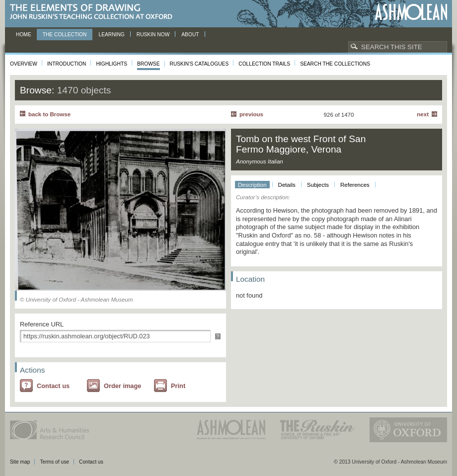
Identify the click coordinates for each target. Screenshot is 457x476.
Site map (20, 462)
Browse (149, 64)
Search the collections (335, 64)
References (355, 185)
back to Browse (49, 114)
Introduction (67, 64)
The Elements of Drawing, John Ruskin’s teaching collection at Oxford (94, 12)
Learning (111, 35)
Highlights (112, 64)
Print (178, 386)
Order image (122, 386)
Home (24, 35)
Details (287, 185)
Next (423, 114)
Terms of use (54, 462)
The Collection (65, 35)
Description (252, 185)
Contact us (53, 386)
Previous (251, 114)
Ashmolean (411, 12)
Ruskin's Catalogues (199, 64)
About (190, 35)
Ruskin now (153, 35)
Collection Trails (264, 64)
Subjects (318, 185)
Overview (24, 64)
